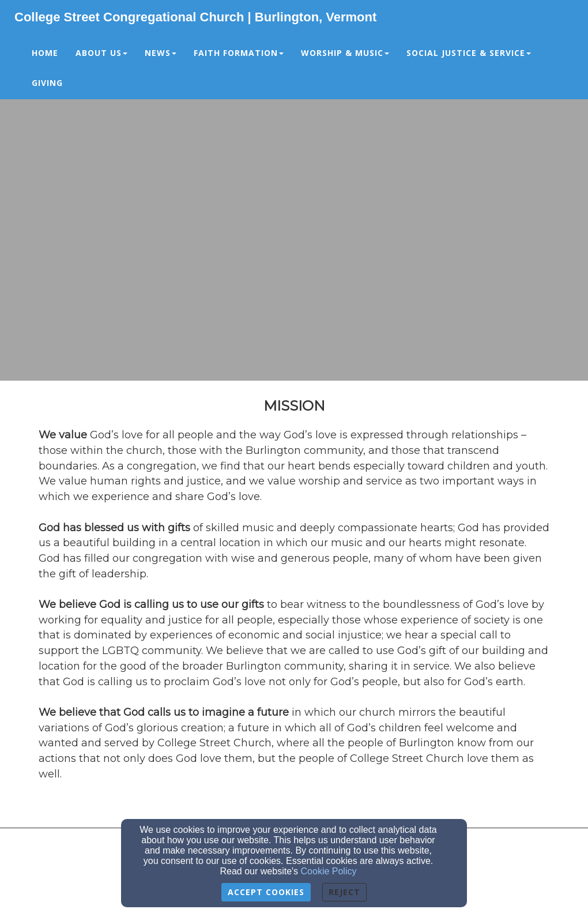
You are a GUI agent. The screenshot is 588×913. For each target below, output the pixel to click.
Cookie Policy (329, 871)
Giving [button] (47, 83)
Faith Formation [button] (239, 53)
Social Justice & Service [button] (469, 53)
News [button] (161, 53)
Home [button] (45, 53)
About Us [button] (101, 53)
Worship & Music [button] (345, 53)
